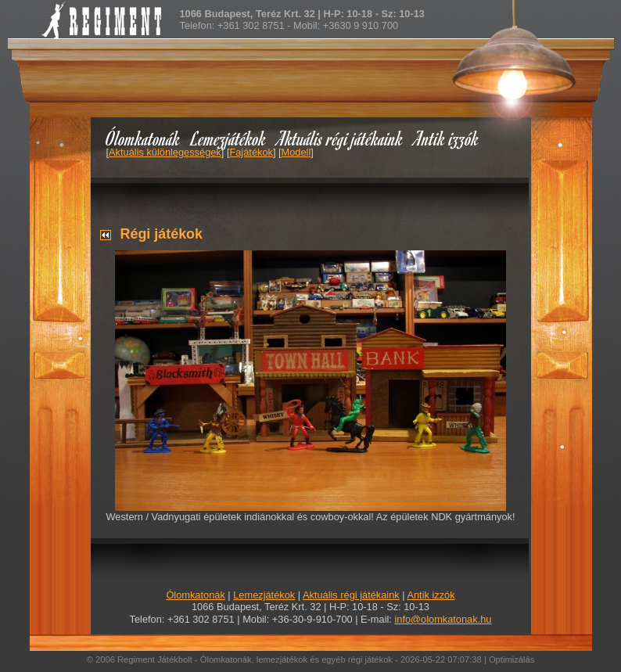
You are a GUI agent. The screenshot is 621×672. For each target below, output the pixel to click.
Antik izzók (447, 138)
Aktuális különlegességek (165, 152)
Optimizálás (512, 659)
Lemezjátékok (229, 138)
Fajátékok (251, 152)
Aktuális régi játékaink (340, 138)
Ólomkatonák (143, 138)
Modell (296, 152)
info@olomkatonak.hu (443, 619)
